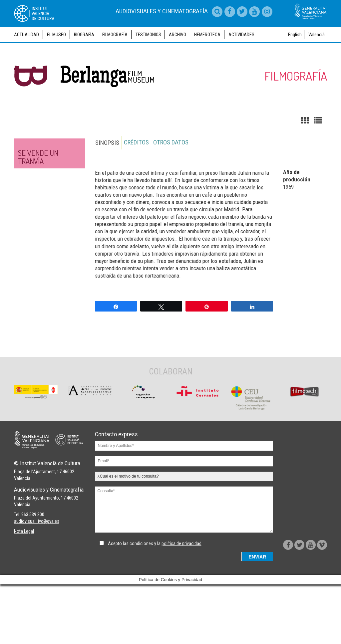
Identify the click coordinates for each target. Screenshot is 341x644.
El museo (56, 64)
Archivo (177, 64)
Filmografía (115, 64)
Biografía (84, 64)
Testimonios (148, 64)
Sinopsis (107, 172)
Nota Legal (24, 593)
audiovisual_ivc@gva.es (37, 583)
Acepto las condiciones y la (155, 573)
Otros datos (171, 172)
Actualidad (26, 64)
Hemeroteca (207, 64)
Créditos (136, 172)
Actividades (241, 64)
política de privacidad (181, 573)
